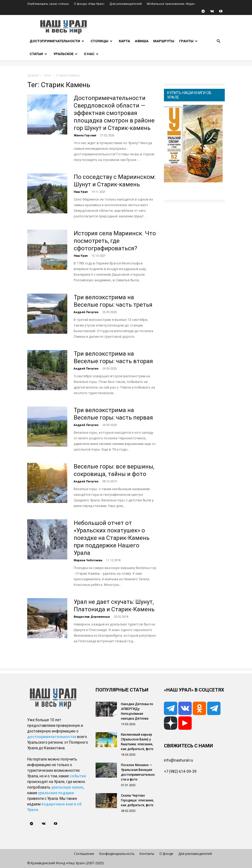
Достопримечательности (57, 41)
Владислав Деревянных (92, 617)
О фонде (166, 854)
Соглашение (84, 854)
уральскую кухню (67, 787)
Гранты (188, 41)
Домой (33, 75)
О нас (91, 54)
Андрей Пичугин (86, 312)
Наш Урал (81, 192)
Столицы (101, 41)
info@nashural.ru (178, 760)
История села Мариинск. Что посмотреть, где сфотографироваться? (115, 241)
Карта (124, 41)
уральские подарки (56, 793)
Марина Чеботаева (88, 560)
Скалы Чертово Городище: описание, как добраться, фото (137, 800)
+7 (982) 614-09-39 (180, 771)
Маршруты (164, 41)
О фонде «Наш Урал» (89, 4)
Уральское (65, 54)
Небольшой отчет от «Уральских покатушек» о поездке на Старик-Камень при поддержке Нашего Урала (112, 538)
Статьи (38, 54)
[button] (218, 41)
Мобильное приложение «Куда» (171, 4)
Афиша (142, 41)
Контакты (147, 854)
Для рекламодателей (126, 4)
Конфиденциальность (117, 854)
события (78, 776)
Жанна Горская (85, 135)
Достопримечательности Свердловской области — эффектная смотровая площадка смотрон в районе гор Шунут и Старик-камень (114, 113)
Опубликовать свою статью (48, 4)
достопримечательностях (52, 737)
